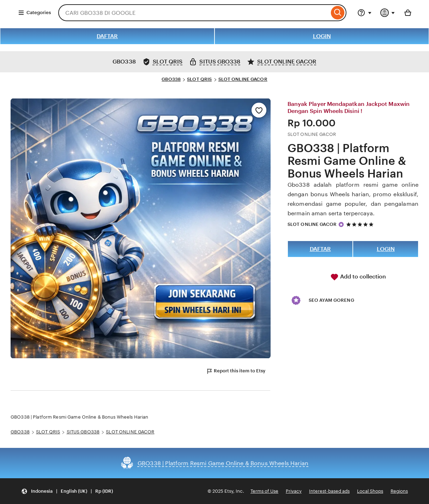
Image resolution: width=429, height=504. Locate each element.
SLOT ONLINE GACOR (243, 79)
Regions (399, 491)
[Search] (338, 13)
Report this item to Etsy (236, 371)
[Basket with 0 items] (408, 13)
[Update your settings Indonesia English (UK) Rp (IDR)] (67, 491)
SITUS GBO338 (83, 432)
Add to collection (358, 277)
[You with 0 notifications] (388, 13)
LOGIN (322, 36)
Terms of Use (264, 491)
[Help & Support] (364, 13)
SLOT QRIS (199, 79)
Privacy (294, 491)
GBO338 (171, 79)
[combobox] (194, 13)
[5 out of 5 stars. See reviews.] (361, 224)
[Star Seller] (341, 224)
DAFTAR (107, 36)
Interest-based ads (329, 491)
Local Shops (370, 491)
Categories (34, 13)
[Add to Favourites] (259, 110)
